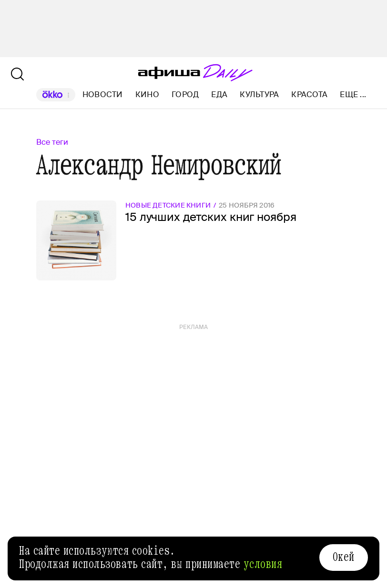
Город (185, 95)
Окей (344, 557)
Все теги (52, 142)
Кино (147, 95)
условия (263, 564)
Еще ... (353, 95)
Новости (103, 95)
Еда (219, 95)
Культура (259, 95)
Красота (309, 95)
